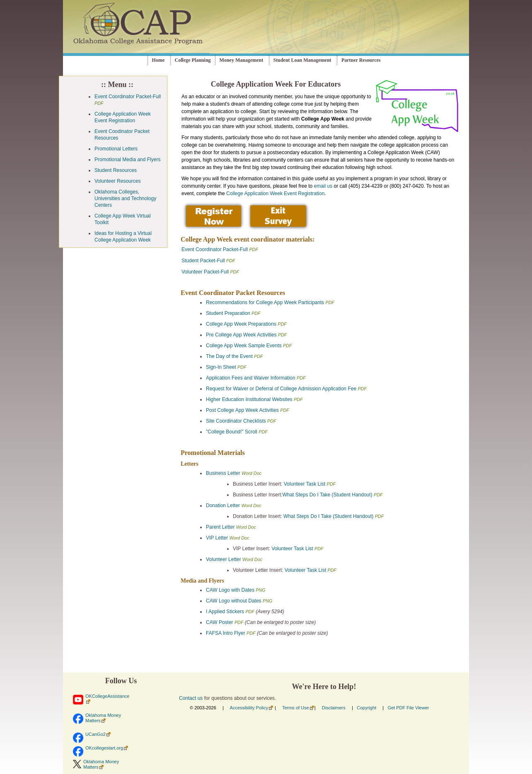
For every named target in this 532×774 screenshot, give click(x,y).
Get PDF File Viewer (408, 708)
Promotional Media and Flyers (127, 160)
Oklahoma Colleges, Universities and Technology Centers (125, 198)
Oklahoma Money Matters (103, 718)
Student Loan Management (302, 60)
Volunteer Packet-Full (205, 272)
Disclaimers (334, 708)
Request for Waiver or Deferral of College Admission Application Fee (281, 389)
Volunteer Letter (224, 559)
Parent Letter (220, 527)
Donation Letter (223, 506)
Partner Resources (361, 60)
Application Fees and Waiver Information (251, 378)
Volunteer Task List (305, 484)
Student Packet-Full (203, 261)
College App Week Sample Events (244, 346)
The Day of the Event (229, 356)
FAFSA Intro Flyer (226, 633)
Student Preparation (228, 313)
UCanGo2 (96, 734)
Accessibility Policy (249, 708)
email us (323, 186)
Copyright (366, 708)
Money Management (242, 60)
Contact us (191, 698)
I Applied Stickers (225, 612)
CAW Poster (220, 622)
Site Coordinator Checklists (236, 421)
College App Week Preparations (241, 324)
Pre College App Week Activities (241, 335)
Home (158, 60)
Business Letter (223, 473)
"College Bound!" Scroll (232, 432)
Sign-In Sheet (221, 367)
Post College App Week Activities (242, 410)
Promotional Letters (116, 149)
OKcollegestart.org (104, 748)
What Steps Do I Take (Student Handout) (327, 495)
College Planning (193, 60)
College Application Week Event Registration (275, 193)
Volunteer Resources (117, 181)
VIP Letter (217, 538)
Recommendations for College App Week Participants (265, 302)
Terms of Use (296, 708)
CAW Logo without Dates (234, 601)
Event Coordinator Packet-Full (128, 97)
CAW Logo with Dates (230, 590)
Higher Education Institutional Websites (249, 399)
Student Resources (116, 170)
